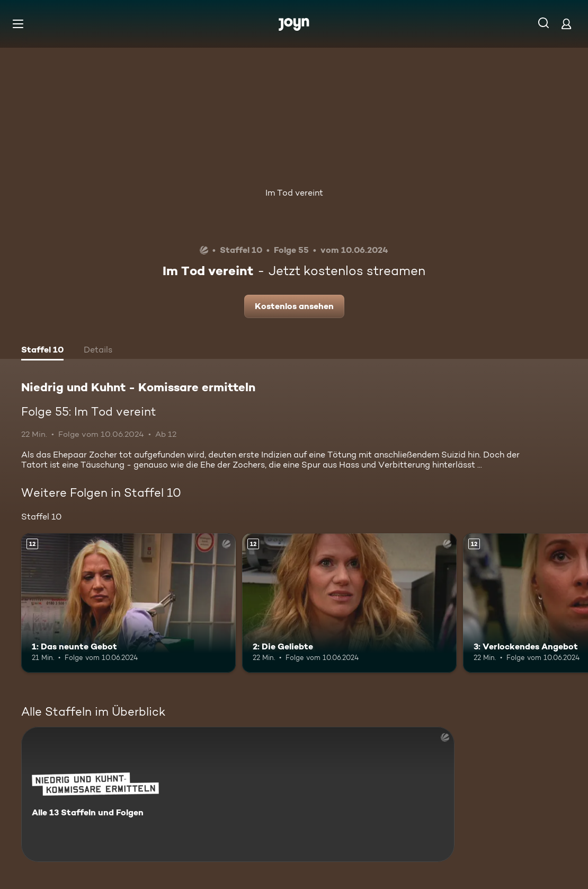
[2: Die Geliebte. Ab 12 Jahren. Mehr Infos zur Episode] (349, 603)
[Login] (566, 24)
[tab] (42, 351)
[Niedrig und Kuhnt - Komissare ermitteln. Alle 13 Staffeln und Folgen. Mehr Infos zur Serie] (238, 794)
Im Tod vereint (294, 193)
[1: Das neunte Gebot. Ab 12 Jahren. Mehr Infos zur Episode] (128, 603)
